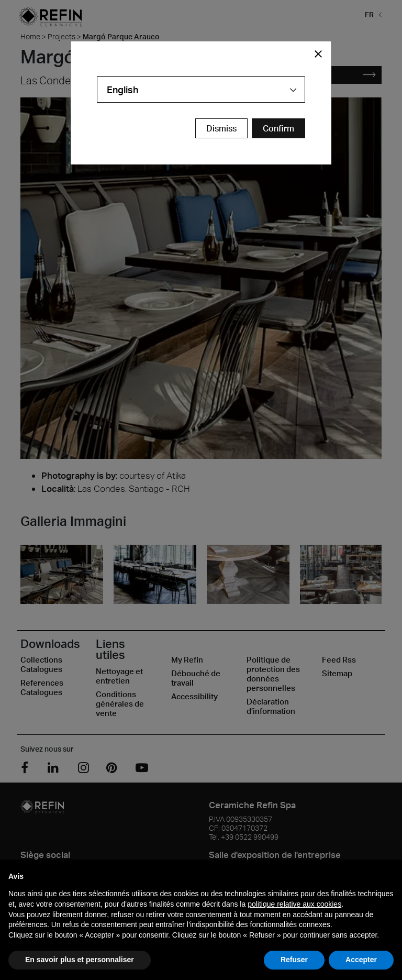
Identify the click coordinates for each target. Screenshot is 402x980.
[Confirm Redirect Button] (278, 128)
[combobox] (201, 90)
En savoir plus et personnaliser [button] (80, 960)
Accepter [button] (361, 960)
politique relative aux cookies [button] (294, 904)
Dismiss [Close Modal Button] (221, 128)
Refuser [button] (294, 960)
